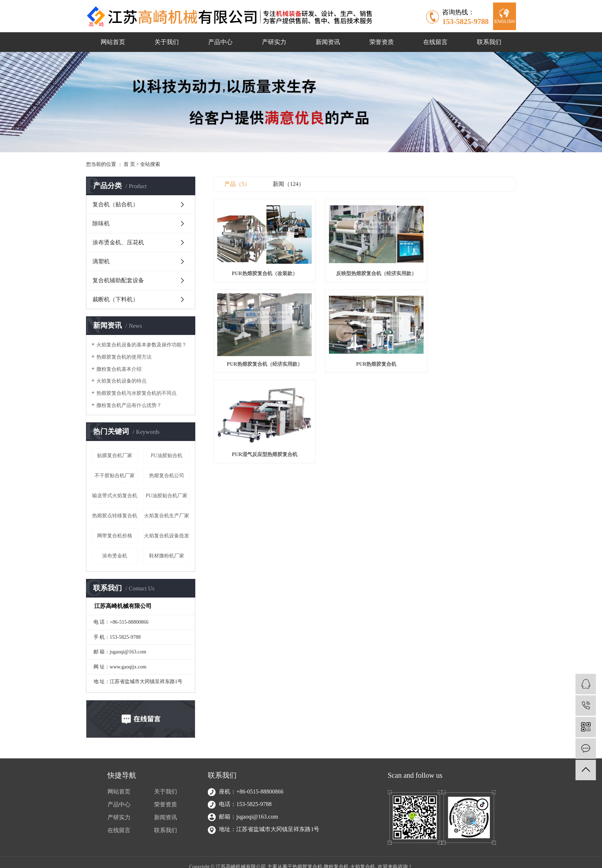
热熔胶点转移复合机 (115, 516)
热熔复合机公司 (167, 476)
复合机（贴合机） (115, 204)
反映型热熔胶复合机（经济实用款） (364, 268)
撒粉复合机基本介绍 (119, 369)
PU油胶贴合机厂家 (167, 496)
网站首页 (113, 42)
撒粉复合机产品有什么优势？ (129, 405)
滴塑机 (101, 261)
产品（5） (237, 184)
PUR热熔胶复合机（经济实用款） (469, 268)
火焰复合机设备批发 (167, 536)
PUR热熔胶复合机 (261, 354)
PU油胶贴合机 (167, 455)
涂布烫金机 (115, 556)
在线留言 (435, 42)
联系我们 (489, 42)
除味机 (101, 223)
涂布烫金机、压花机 (118, 242)
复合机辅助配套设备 (118, 280)
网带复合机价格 (115, 536)
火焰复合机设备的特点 (121, 381)
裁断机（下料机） (115, 299)
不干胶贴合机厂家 (115, 476)
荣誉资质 (382, 42)
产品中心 (220, 42)
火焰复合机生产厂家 (167, 516)
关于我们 (167, 42)
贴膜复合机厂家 (115, 455)
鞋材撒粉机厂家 (167, 556)
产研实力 (274, 42)
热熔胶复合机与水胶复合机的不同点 (137, 393)
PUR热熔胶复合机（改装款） (261, 268)
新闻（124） (288, 184)
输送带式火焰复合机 (115, 496)
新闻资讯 (328, 42)
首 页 (129, 164)
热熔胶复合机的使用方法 (124, 357)
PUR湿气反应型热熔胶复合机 (365, 354)
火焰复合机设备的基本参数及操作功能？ (142, 345)
